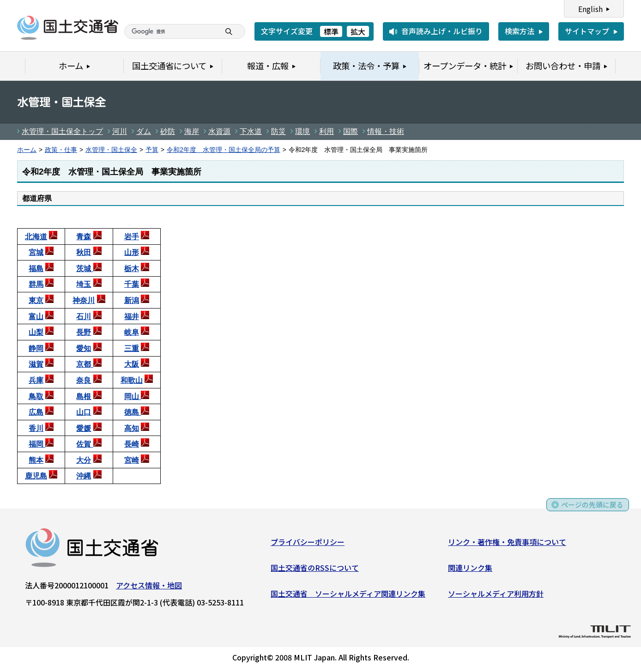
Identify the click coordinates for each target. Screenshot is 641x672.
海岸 (192, 131)
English (590, 9)
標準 (331, 31)
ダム (144, 131)
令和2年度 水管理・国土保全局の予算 (224, 150)
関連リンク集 (470, 569)
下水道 (251, 131)
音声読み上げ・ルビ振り (442, 31)
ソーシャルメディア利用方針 (496, 595)
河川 (120, 131)
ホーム (27, 150)
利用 (327, 131)
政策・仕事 (61, 150)
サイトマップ (587, 31)
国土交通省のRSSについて (315, 569)
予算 (152, 150)
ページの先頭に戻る (591, 510)
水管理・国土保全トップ (62, 131)
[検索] (152, 31)
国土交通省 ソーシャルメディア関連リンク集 (348, 595)
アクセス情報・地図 (149, 587)
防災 (278, 131)
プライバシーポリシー (308, 544)
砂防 (168, 131)
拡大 (358, 31)
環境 (302, 131)
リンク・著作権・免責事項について (507, 544)
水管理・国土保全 (111, 150)
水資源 (219, 131)
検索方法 (520, 31)
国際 (351, 131)
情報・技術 (386, 131)
